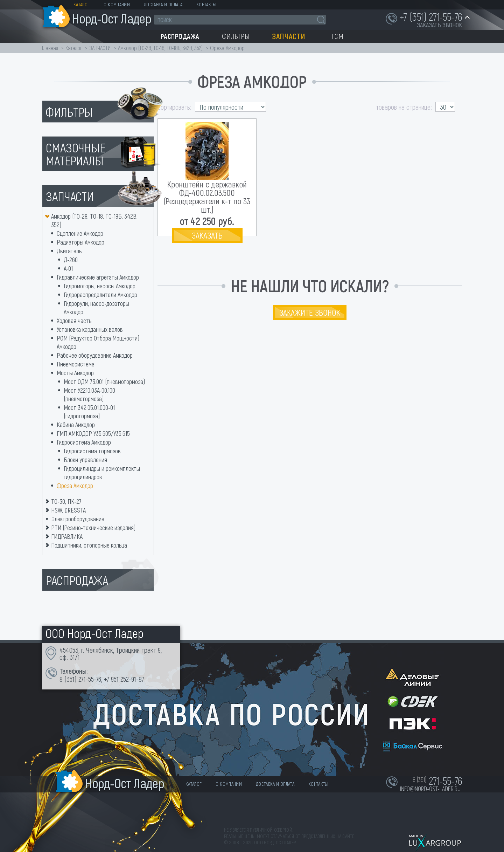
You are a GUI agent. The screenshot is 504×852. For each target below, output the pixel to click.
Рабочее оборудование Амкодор (95, 355)
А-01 (68, 268)
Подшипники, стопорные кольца (89, 545)
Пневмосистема (76, 364)
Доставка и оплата (163, 4)
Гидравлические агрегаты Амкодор (98, 277)
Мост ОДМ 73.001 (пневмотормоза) (104, 382)
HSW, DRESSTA (68, 510)
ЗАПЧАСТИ (101, 48)
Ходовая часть (74, 321)
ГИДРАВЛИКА (67, 536)
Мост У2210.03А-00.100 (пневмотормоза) (89, 394)
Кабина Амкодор (76, 425)
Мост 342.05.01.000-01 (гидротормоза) (89, 412)
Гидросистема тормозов (92, 451)
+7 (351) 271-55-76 (431, 16)
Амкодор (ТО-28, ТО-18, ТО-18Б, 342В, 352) (160, 48)
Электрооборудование (78, 519)
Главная (50, 48)
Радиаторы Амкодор (80, 242)
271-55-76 (90, 679)
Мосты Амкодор (75, 373)
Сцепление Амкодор (80, 233)
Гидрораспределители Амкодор (100, 295)
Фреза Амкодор (75, 486)
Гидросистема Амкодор (84, 442)
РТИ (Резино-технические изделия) (93, 528)
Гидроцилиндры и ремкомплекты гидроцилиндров (102, 473)
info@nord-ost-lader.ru (430, 789)
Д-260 (71, 260)
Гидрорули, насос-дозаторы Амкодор (96, 308)
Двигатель (69, 251)
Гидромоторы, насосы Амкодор (100, 286)
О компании (117, 4)
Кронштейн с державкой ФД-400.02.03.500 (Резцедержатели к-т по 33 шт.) (207, 197)
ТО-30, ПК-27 (66, 501)
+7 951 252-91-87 (124, 679)
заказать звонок (439, 25)
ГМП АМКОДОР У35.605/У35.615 (93, 433)
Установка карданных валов (90, 329)
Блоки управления (85, 460)
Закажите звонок (310, 312)
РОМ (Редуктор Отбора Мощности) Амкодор (98, 342)
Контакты (206, 4)
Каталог (82, 4)
